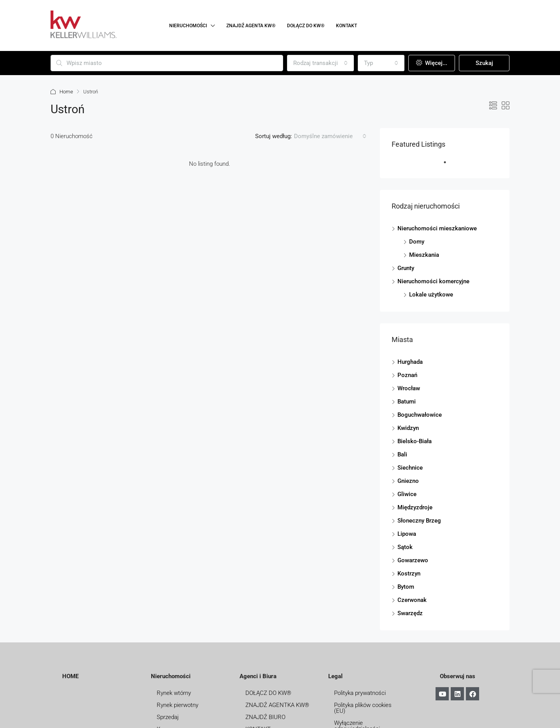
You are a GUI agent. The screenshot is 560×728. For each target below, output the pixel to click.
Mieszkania (424, 255)
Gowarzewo (413, 560)
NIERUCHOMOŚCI (188, 26)
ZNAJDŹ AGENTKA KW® (277, 705)
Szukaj (484, 63)
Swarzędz (410, 613)
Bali (402, 454)
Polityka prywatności (360, 693)
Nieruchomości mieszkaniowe (437, 228)
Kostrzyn (409, 574)
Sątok (405, 547)
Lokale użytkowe (431, 295)
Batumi (407, 402)
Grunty (406, 268)
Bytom (406, 587)
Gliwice (407, 494)
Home (66, 92)
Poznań (407, 375)
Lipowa (407, 534)
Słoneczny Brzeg (419, 521)
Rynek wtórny (174, 693)
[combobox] (320, 63)
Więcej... (432, 63)
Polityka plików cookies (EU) (363, 708)
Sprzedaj (168, 717)
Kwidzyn (408, 428)
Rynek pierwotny (178, 705)
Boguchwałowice (420, 415)
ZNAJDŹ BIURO (265, 717)
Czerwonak (412, 600)
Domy (417, 242)
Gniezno (408, 481)
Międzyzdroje (415, 507)
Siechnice (410, 468)
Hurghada (410, 362)
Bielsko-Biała (415, 441)
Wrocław (409, 388)
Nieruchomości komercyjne (433, 281)
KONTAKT (346, 26)
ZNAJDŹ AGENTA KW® (251, 26)
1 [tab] (449, 165)
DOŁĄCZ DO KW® (306, 26)
